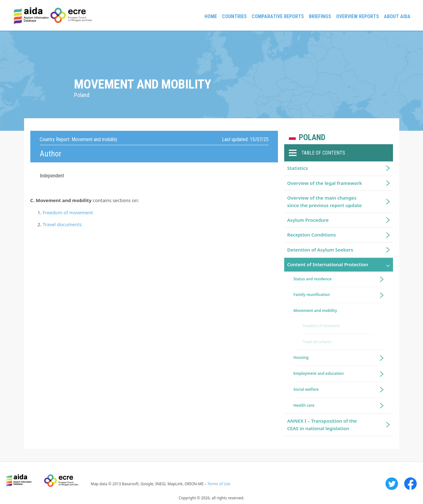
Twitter (392, 484)
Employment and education (319, 373)
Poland (312, 137)
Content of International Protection (328, 264)
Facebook (410, 484)
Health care (304, 405)
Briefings (320, 16)
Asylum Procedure (308, 220)
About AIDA (397, 16)
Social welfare (306, 389)
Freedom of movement (68, 212)
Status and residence (313, 279)
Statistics (298, 168)
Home (211, 16)
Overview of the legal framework (325, 183)
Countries (234, 16)
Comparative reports (278, 16)
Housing (301, 357)
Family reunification (312, 295)
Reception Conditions (312, 235)
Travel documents (62, 224)
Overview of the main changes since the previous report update (325, 201)
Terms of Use (219, 484)
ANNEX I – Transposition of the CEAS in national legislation (322, 424)
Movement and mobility (315, 311)
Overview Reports (358, 16)
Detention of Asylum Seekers (320, 250)
